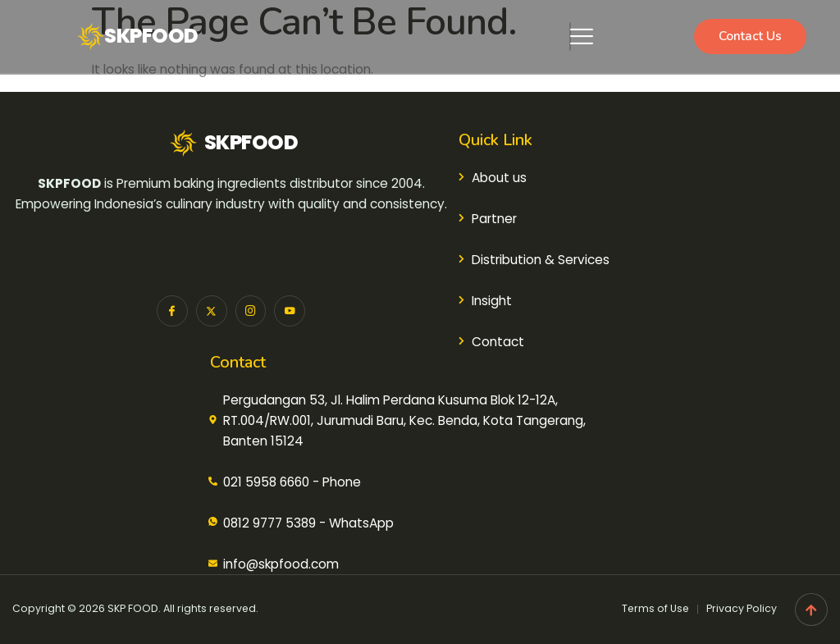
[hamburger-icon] (570, 37)
